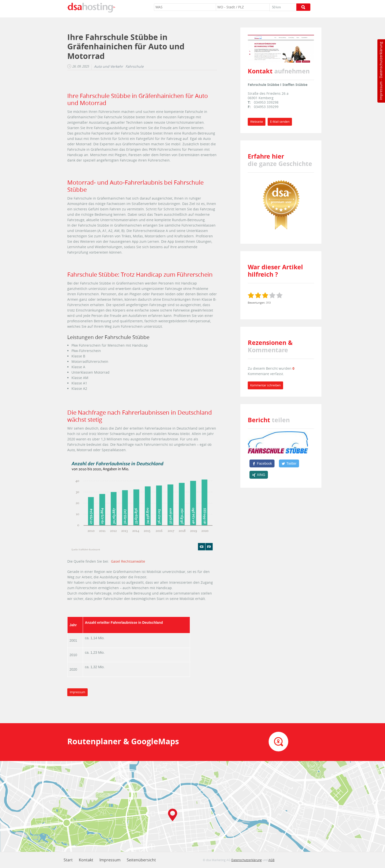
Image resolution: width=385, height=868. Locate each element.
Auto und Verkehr (109, 67)
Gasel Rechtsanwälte (128, 561)
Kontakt (86, 860)
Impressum (381, 91)
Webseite (257, 122)
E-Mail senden (280, 122)
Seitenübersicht (141, 860)
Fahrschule (135, 67)
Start (68, 860)
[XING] (259, 475)
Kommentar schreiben (265, 385)
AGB (271, 860)
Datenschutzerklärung (381, 60)
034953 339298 (266, 102)
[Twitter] (289, 463)
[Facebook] (262, 463)
